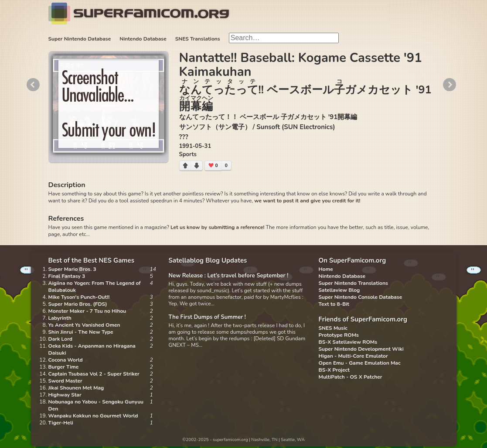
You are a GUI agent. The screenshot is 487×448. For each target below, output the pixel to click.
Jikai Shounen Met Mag (76, 388)
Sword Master (65, 381)
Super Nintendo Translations (353, 283)
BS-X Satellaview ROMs (348, 342)
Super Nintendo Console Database (361, 297)
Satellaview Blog (339, 290)
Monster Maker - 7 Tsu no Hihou (87, 311)
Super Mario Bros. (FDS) (78, 304)
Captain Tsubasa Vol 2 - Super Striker (94, 374)
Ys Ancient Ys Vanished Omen (84, 325)
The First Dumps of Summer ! (208, 317)
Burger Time (64, 367)
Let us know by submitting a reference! (217, 227)
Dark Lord (61, 339)
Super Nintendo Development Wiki (361, 349)
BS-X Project (334, 370)
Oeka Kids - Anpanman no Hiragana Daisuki (92, 349)
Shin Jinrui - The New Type (81, 332)
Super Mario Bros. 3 (72, 269)
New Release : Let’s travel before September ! (229, 276)
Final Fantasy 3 (67, 276)
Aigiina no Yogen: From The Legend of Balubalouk (95, 287)
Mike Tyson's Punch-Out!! (79, 297)
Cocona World (66, 360)
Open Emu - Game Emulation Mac (360, 363)
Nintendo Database (143, 39)
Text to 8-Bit (334, 304)
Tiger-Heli (61, 423)
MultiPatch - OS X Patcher (351, 377)
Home (326, 269)
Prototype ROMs (339, 335)
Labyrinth (60, 318)
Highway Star (65, 395)
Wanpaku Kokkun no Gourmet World (93, 416)
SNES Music (333, 328)
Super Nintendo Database (80, 39)
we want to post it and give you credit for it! (307, 201)
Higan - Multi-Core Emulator (353, 356)
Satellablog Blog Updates (208, 260)
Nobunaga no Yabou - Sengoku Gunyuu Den (96, 405)
